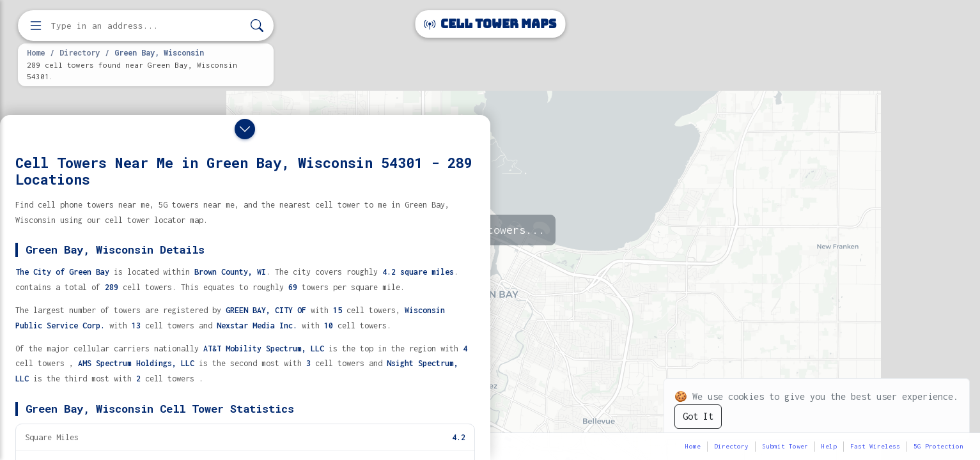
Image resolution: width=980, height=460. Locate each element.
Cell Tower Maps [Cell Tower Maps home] (490, 24)
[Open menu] (36, 26)
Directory (80, 52)
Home (36, 52)
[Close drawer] (245, 129)
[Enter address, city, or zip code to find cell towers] (147, 26)
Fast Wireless (875, 446)
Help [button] (829, 446)
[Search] (257, 26)
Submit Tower (785, 446)
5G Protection (938, 446)
